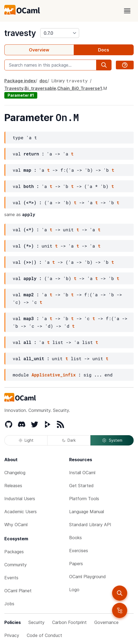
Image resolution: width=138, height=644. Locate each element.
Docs (104, 50)
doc (43, 81)
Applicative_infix (54, 375)
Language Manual (87, 512)
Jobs (9, 604)
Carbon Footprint (69, 622)
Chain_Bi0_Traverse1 (80, 88)
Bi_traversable (40, 88)
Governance (106, 622)
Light (26, 440)
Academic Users (21, 512)
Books (75, 538)
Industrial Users (20, 499)
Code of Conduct (44, 635)
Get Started (81, 486)
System (112, 440)
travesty (20, 33)
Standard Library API (90, 525)
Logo (74, 590)
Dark (69, 440)
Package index (20, 81)
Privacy (12, 635)
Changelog (15, 473)
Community (16, 565)
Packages (14, 552)
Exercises (79, 551)
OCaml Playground (87, 577)
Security (36, 622)
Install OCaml (82, 473)
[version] (60, 33)
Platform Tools (84, 499)
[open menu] (127, 11)
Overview (39, 50)
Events (11, 578)
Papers (76, 564)
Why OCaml (16, 525)
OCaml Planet (18, 591)
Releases (13, 486)
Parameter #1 (21, 95)
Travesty (14, 88)
